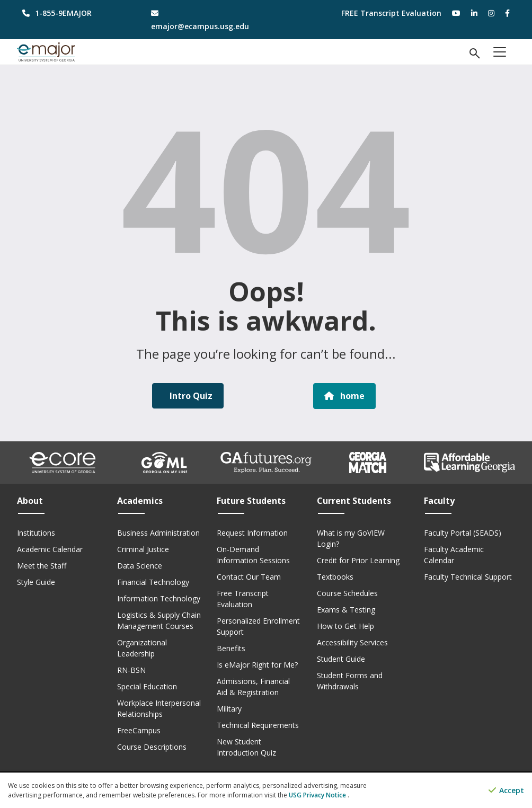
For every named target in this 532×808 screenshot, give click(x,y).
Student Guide (341, 658)
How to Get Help (345, 625)
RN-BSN (131, 669)
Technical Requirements (258, 725)
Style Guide (36, 581)
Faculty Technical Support (468, 576)
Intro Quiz (190, 396)
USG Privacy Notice (318, 795)
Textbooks (335, 576)
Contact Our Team (249, 576)
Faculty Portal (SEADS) (463, 532)
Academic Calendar (50, 549)
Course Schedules (347, 593)
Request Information (252, 532)
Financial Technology (153, 581)
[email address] (202, 20)
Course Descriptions (152, 746)
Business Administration (158, 532)
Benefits (231, 648)
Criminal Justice (143, 549)
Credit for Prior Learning (358, 560)
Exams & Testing (346, 609)
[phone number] (73, 13)
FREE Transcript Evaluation (391, 13)
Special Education (147, 686)
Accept (506, 791)
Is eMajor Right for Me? (257, 664)
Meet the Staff (42, 565)
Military (229, 708)
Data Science (140, 565)
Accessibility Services (352, 642)
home (344, 396)
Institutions (36, 532)
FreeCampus (139, 730)
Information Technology (159, 598)
